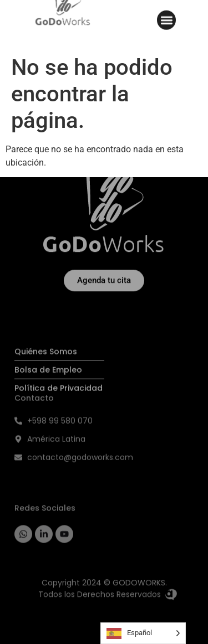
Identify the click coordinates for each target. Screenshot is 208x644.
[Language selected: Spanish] (143, 633)
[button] (167, 17)
